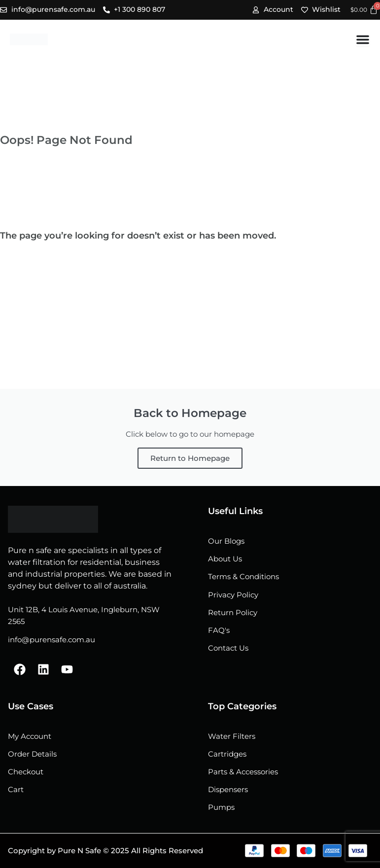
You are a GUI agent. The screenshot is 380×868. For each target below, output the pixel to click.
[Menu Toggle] (363, 39)
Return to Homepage (190, 458)
